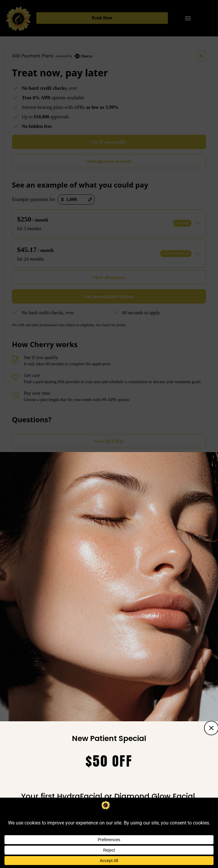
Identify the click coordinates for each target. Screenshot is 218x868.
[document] (109, 434)
